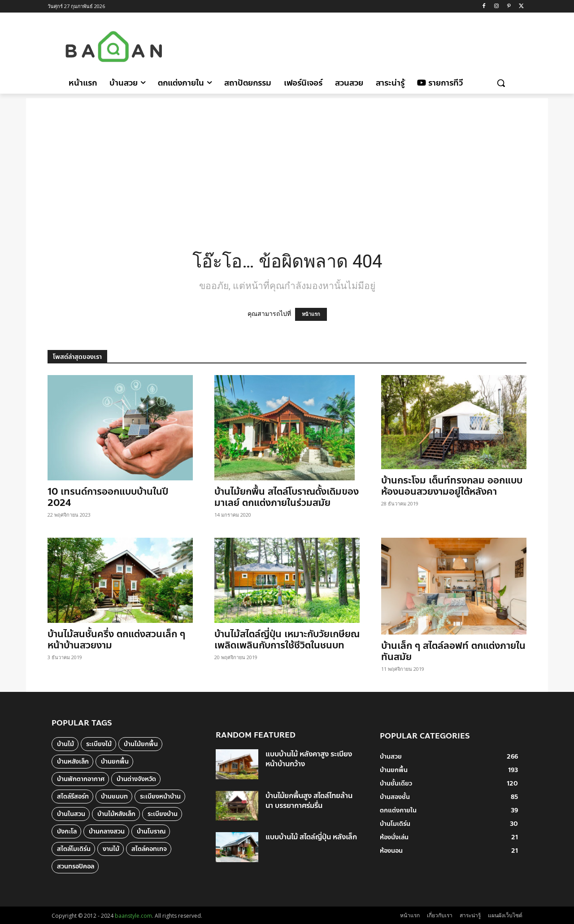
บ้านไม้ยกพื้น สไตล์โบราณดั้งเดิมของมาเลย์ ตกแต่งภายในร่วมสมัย (287, 497)
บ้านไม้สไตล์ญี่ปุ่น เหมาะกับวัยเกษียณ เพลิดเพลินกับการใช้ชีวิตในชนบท (287, 640)
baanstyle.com (133, 916)
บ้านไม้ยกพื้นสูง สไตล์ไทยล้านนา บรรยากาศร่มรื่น (309, 801)
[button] (501, 83)
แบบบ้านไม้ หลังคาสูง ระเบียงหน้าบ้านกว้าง (309, 759)
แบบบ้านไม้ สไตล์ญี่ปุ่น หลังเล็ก (311, 837)
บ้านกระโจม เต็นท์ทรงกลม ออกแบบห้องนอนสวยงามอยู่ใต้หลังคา (452, 486)
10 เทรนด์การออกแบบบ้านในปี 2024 (108, 497)
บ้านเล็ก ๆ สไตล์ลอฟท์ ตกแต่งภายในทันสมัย (453, 651)
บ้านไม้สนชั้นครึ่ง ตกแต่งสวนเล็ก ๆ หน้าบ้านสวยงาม (116, 640)
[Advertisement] (363, 45)
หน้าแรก (311, 314)
